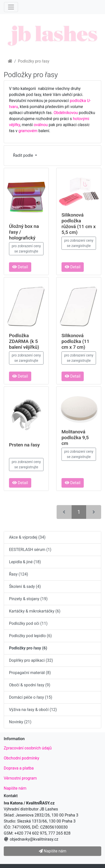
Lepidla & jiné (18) (25, 562)
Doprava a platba (19, 768)
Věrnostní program (20, 778)
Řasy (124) (18, 574)
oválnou (41, 125)
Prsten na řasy (24, 445)
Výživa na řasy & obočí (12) (33, 710)
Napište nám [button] (52, 851)
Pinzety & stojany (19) (28, 599)
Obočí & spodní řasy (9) (30, 685)
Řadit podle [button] (23, 155)
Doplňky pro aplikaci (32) (31, 660)
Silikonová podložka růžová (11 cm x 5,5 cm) (79, 224)
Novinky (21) (20, 722)
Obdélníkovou (66, 113)
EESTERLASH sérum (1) (30, 550)
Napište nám (15, 788)
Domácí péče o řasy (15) (31, 697)
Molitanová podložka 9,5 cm (75, 438)
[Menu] (11, 7)
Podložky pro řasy (34, 61)
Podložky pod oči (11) (28, 623)
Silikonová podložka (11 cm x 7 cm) (75, 341)
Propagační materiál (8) (30, 673)
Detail (20, 267)
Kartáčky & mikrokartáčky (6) (35, 611)
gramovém (28, 131)
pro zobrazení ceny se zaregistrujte (26, 249)
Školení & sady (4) (25, 586)
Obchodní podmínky (21, 758)
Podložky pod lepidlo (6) (30, 636)
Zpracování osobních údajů (28, 748)
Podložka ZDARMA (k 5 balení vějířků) (24, 341)
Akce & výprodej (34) (27, 537)
